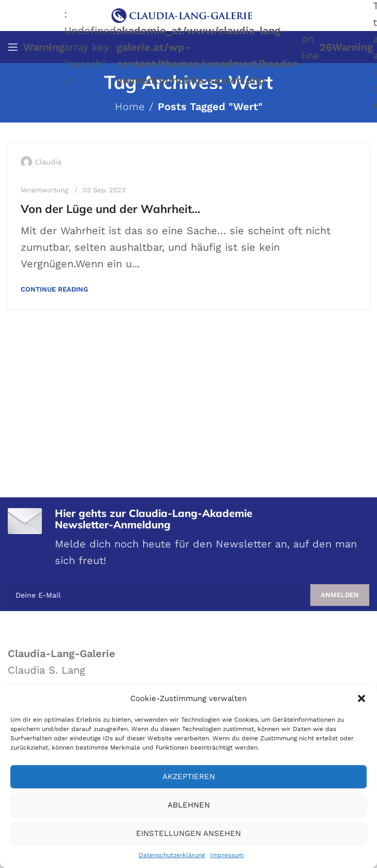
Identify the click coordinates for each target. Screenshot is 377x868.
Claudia (48, 162)
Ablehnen (189, 805)
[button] (361, 698)
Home (130, 106)
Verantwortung (44, 190)
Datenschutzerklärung (172, 855)
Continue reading (54, 289)
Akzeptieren (189, 776)
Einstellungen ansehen (188, 833)
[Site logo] (189, 14)
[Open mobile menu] (13, 47)
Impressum (227, 855)
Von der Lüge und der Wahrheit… (110, 209)
